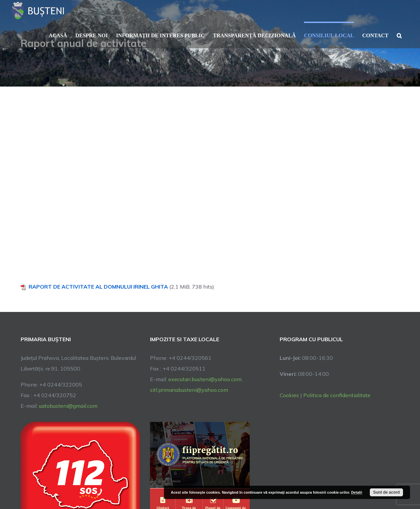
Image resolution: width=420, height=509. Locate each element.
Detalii (357, 492)
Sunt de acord (386, 492)
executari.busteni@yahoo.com (205, 379)
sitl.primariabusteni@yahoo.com (189, 390)
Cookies (289, 395)
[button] (399, 35)
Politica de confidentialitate (337, 395)
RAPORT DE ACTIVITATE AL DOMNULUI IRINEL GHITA (98, 287)
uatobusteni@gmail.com (68, 406)
